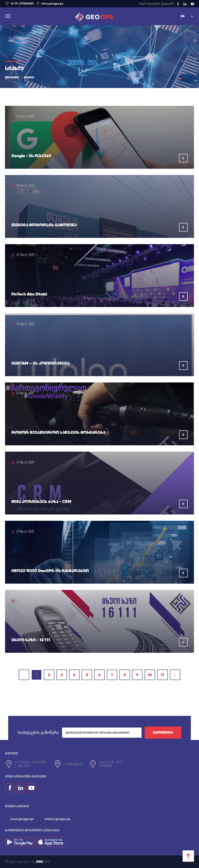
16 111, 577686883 (19, 4)
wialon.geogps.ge (57, 819)
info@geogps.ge (50, 4)
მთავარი (12, 77)
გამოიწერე (163, 733)
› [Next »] (175, 675)
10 (150, 675)
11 (162, 675)
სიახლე (29, 77)
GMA (39, 862)
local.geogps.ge (22, 819)
